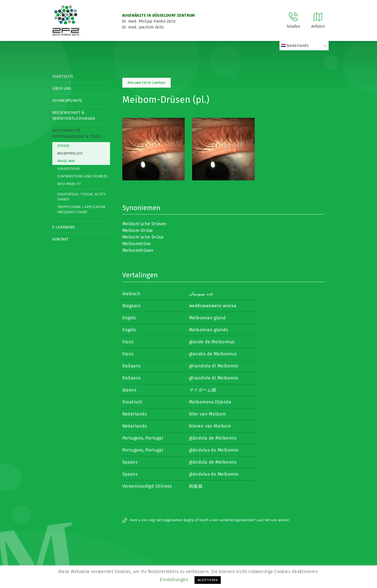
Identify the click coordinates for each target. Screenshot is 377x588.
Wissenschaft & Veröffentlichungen (74, 115)
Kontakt (61, 239)
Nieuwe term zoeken (147, 83)
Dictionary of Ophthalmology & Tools (77, 133)
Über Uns (62, 88)
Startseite (63, 76)
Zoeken (63, 146)
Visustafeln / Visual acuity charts (82, 197)
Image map (66, 161)
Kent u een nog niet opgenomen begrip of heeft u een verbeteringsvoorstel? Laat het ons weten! (206, 520)
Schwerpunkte (67, 100)
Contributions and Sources (83, 176)
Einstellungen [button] (174, 580)
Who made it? (69, 184)
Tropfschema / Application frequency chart (81, 210)
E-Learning (64, 227)
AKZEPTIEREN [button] (208, 580)
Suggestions (69, 169)
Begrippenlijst (70, 154)
